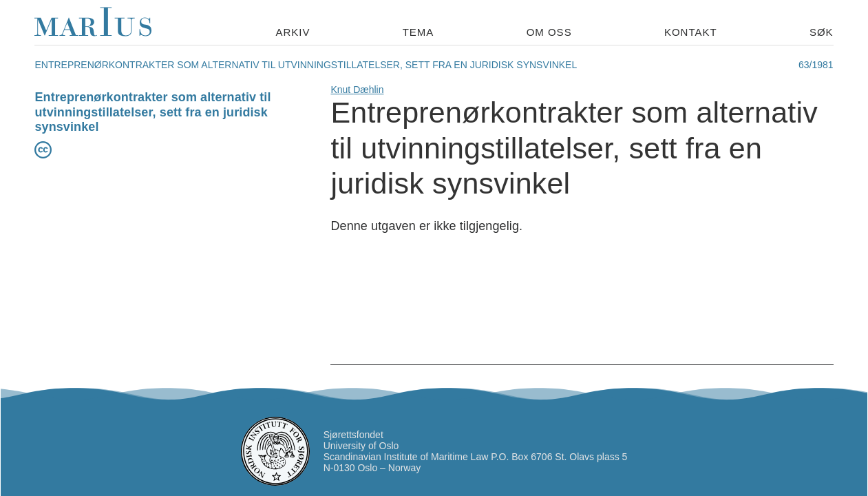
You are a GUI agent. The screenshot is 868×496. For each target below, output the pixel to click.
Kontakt (691, 32)
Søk (822, 32)
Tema (419, 32)
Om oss (549, 32)
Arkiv (293, 32)
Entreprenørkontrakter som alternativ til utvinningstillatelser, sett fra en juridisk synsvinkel (152, 112)
